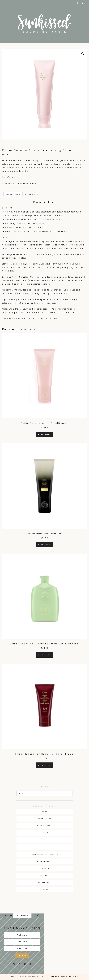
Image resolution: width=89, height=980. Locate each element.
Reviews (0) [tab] (31, 194)
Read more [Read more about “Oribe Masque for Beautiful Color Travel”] (44, 765)
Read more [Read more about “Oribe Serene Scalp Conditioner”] (44, 434)
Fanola (44, 833)
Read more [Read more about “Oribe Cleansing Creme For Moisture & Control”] (44, 655)
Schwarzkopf (45, 861)
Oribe (19, 184)
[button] (3, 3)
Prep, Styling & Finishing (44, 854)
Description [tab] (13, 194)
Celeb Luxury (45, 819)
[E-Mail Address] (22, 949)
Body (45, 812)
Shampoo (44, 868)
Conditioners (44, 826)
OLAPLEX (44, 840)
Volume (44, 889)
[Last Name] (22, 942)
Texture (44, 875)
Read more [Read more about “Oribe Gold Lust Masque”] (44, 545)
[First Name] (22, 935)
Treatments (29, 184)
